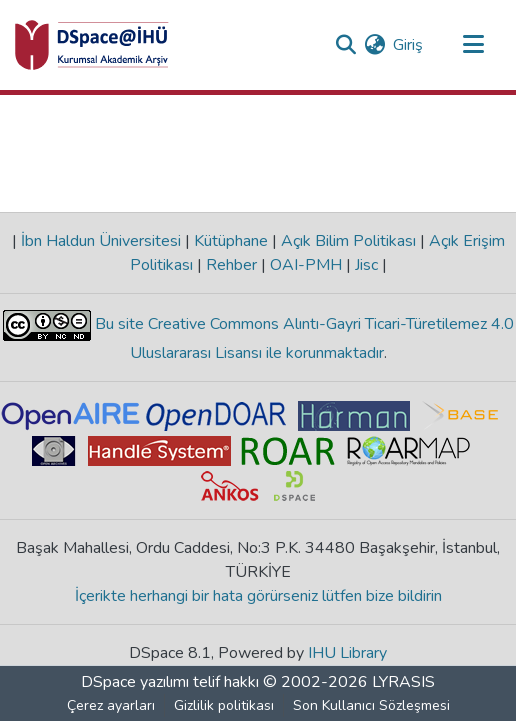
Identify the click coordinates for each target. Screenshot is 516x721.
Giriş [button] (409, 45)
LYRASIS (403, 682)
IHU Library (347, 653)
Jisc (366, 265)
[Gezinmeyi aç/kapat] (473, 45)
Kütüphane (231, 241)
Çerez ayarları (111, 705)
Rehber (231, 265)
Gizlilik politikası (224, 705)
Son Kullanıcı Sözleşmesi (371, 705)
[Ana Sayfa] (92, 45)
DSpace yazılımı (135, 682)
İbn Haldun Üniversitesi (101, 241)
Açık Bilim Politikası (348, 241)
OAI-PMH (306, 265)
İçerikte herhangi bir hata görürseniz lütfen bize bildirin (258, 596)
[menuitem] (374, 45)
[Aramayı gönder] (345, 45)
